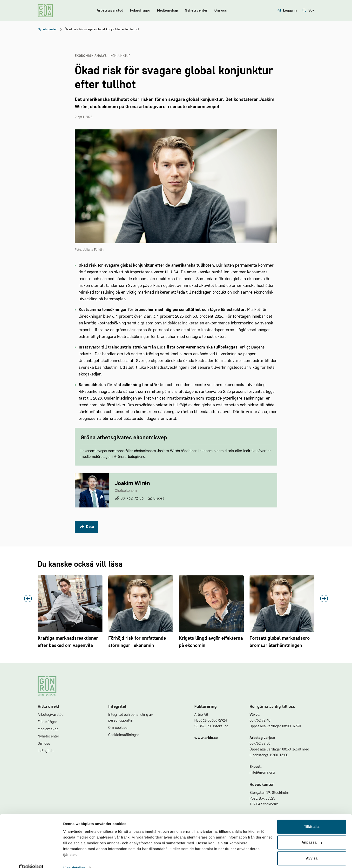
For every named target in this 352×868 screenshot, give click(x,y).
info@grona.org (262, 773)
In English (45, 751)
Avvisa (312, 849)
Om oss (221, 11)
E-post (159, 499)
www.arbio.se (206, 738)
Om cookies (118, 728)
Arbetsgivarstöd (110, 11)
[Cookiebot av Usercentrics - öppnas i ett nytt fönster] (31, 859)
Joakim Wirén (132, 484)
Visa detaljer (74, 858)
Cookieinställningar (124, 735)
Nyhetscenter (196, 11)
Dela (87, 527)
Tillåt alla (312, 817)
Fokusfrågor (140, 11)
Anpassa (312, 833)
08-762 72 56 (132, 499)
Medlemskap (167, 11)
